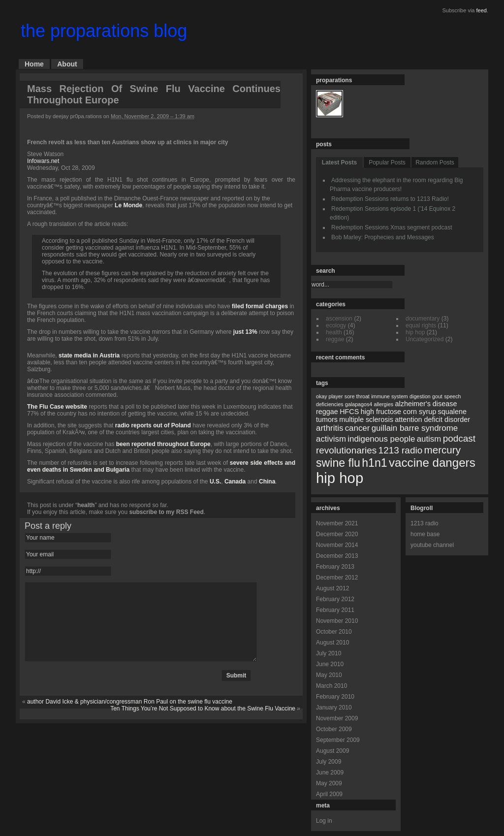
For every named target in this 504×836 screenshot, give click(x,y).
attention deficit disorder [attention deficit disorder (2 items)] (432, 419)
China (267, 482)
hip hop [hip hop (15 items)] (340, 478)
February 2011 (335, 610)
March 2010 (331, 686)
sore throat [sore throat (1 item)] (357, 396)
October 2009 (334, 729)
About (67, 64)
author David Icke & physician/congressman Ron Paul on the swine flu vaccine (130, 716)
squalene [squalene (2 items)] (452, 412)
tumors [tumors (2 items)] (327, 419)
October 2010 (334, 632)
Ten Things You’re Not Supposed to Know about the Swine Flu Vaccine (203, 723)
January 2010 (334, 707)
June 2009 (330, 772)
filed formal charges (260, 306)
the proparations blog (104, 31)
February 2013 (335, 567)
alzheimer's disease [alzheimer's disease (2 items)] (426, 404)
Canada (235, 482)
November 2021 (337, 523)
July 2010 (329, 653)
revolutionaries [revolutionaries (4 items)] (346, 450)
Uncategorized (425, 339)
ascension (339, 319)
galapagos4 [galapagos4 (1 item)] (359, 404)
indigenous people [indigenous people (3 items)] (381, 439)
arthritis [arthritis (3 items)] (330, 428)
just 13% (245, 332)
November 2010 (337, 621)
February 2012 (335, 599)
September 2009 (338, 740)
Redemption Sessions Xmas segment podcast (392, 227)
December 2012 (337, 578)
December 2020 (337, 534)
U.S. (215, 482)
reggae (335, 339)
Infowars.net (43, 161)
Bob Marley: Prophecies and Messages (383, 237)
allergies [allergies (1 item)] (383, 404)
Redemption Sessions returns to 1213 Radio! (390, 199)
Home (34, 64)
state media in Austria (89, 355)
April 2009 (329, 794)
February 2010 (335, 697)
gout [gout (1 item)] (437, 396)
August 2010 (332, 643)
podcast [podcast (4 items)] (459, 438)
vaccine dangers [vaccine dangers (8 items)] (432, 463)
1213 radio (425, 523)
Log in (324, 821)
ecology (336, 325)
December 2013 (337, 556)
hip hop (415, 332)
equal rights (421, 325)
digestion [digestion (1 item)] (420, 396)
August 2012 (332, 588)
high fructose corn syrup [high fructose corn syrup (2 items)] (399, 412)
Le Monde (128, 205)
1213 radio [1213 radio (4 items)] (401, 450)
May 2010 (329, 675)
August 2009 (332, 751)
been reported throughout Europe (163, 444)
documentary (423, 319)
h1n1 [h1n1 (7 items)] (374, 463)
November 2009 (337, 718)
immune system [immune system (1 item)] (390, 396)
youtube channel (432, 545)
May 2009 (329, 783)
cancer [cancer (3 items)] (358, 428)
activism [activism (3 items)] (331, 439)
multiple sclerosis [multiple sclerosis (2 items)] (366, 419)
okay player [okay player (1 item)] (330, 396)
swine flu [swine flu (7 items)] (338, 463)
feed (482, 10)
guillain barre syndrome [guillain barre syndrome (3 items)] (415, 428)
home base (425, 534)
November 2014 (337, 545)
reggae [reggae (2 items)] (327, 412)
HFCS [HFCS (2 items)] (349, 412)
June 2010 (330, 664)
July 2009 (329, 762)
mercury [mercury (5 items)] (442, 450)
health (86, 505)
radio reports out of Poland (153, 425)
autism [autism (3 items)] (429, 439)
